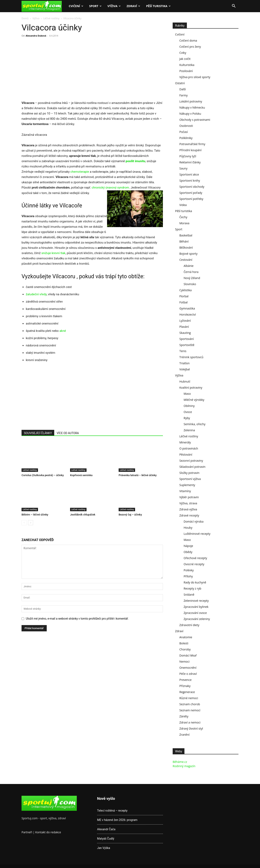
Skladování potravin (192, 467)
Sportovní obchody (192, 187)
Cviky (183, 53)
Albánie (189, 266)
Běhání (184, 241)
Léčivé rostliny (51, 18)
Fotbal (184, 302)
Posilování (186, 71)
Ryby (187, 418)
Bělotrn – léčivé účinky (35, 515)
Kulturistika (187, 65)
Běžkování (186, 247)
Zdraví (133, 6)
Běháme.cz (180, 762)
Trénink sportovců (191, 357)
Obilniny (189, 406)
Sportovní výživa (190, 479)
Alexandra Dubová (36, 36)
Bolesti (184, 643)
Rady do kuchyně (195, 582)
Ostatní (180, 83)
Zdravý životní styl (191, 728)
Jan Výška (104, 848)
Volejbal (185, 369)
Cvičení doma (188, 40)
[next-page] (31, 523)
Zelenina (189, 430)
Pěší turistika (158, 6)
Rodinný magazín (184, 766)
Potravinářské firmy (192, 144)
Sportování (187, 339)
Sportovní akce (189, 174)
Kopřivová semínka (81, 475)
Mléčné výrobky (194, 400)
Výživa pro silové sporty (195, 77)
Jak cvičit (185, 59)
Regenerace (187, 692)
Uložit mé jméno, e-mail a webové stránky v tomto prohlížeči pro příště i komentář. (77, 619)
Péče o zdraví (188, 674)
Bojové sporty (188, 254)
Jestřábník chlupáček (83, 515)
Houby (188, 528)
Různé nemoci (189, 698)
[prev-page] (24, 523)
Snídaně (189, 595)
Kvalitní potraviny (191, 388)
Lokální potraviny (191, 101)
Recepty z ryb (192, 588)
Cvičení (76, 6)
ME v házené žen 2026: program (117, 820)
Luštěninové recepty (197, 534)
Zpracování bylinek (196, 607)
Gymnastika (187, 308)
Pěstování (186, 454)
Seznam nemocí (190, 710)
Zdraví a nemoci (190, 722)
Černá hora (191, 272)
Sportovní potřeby (191, 199)
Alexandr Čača (106, 829)
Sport (95, 6)
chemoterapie (80, 172)
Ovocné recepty (194, 564)
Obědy (188, 552)
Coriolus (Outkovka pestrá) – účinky (43, 475)
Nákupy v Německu (192, 107)
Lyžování (185, 321)
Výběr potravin (189, 497)
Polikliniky (186, 138)
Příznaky (185, 686)
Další (183, 89)
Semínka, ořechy (194, 424)
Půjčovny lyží (188, 156)
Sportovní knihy (190, 181)
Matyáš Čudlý (106, 839)
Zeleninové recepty (196, 601)
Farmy (184, 95)
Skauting (185, 333)
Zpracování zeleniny (197, 619)
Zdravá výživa (188, 509)
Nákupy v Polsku (190, 114)
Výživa (114, 6)
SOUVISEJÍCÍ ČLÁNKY (38, 433)
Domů (25, 18)
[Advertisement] (56, 70)
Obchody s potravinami (195, 120)
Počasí (184, 132)
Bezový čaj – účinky (130, 515)
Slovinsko (190, 284)
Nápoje (188, 546)
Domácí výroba (194, 521)
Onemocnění (188, 668)
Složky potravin (189, 473)
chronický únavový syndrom (110, 188)
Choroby (185, 649)
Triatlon (184, 363)
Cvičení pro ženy (190, 47)
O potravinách (189, 448)
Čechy (183, 217)
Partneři (27, 832)
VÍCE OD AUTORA (68, 433)
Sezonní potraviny (191, 461)
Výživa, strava (188, 503)
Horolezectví (188, 314)
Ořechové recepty (195, 558)
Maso (187, 394)
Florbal (184, 296)
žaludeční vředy (36, 294)
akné (63, 331)
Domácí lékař (188, 655)
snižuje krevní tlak (53, 253)
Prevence (185, 680)
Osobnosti (186, 126)
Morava (184, 223)
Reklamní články (190, 162)
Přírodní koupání (190, 150)
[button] (234, 6)
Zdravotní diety (189, 625)
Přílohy (188, 576)
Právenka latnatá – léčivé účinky (138, 475)
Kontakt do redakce (48, 832)
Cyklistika (186, 290)
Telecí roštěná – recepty (112, 811)
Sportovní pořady (191, 193)
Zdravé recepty (189, 515)
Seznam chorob (190, 704)
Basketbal (186, 235)
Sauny (183, 168)
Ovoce (188, 412)
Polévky (189, 570)
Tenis (183, 351)
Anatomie (186, 637)
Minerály (185, 442)
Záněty (184, 716)
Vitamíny (185, 491)
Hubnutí (185, 381)
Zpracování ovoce (195, 613)
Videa (183, 205)
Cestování (186, 260)
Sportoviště (187, 345)
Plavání (184, 327)
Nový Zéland (192, 278)
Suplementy (187, 485)
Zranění (184, 735)
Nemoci (184, 662)
